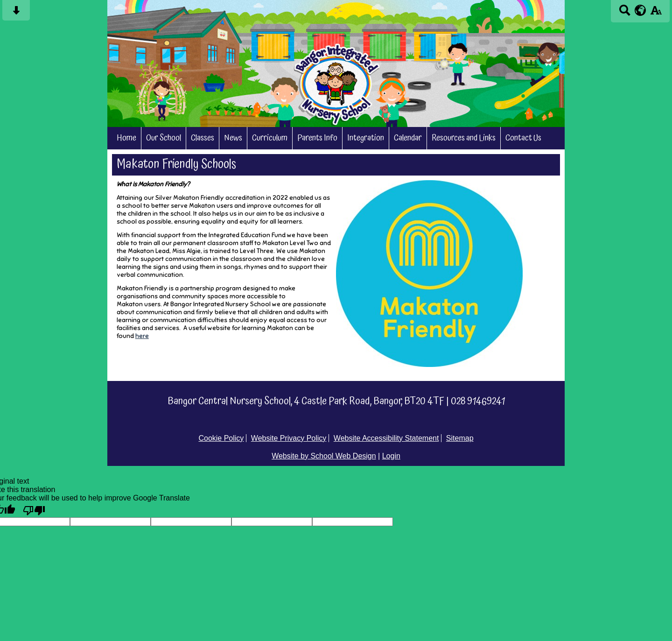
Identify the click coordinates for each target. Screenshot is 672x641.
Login (391, 456)
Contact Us (523, 138)
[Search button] (625, 13)
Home (126, 138)
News (233, 138)
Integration (366, 138)
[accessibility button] (656, 13)
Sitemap (460, 438)
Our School (164, 138)
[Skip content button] (16, 13)
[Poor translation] (34, 510)
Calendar (408, 138)
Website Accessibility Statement (386, 438)
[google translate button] (640, 10)
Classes (203, 138)
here (142, 336)
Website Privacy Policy (289, 438)
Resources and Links (464, 138)
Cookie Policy (221, 438)
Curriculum (270, 138)
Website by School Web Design (324, 456)
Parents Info (317, 138)
